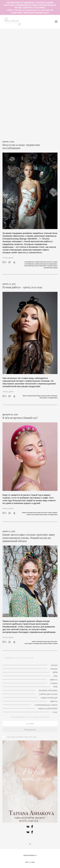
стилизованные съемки (36, 131)
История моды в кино (30, 48)
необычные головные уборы (26, 39)
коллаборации (49, 98)
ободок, (39, 396)
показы (26, 60)
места (53, 39)
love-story (7, 42)
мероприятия (21, 86)
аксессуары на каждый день (15, 89)
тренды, (44, 396)
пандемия (32, 45)
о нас (36, 134)
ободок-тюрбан (21, 92)
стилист (33, 86)
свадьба (9, 77)
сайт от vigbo (30, 862)
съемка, (37, 264)
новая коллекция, (52, 396)
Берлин (44, 39)
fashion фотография (43, 80)
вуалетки (37, 116)
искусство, (43, 262)
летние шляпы (13, 33)
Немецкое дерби (39, 101)
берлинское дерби (25, 104)
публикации (22, 95)
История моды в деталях (39, 63)
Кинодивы (21, 45)
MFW (43, 66)
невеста (19, 77)
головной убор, (48, 268)
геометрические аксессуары (42, 95)
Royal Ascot (33, 66)
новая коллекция (37, 128)
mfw (45, 69)
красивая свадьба (21, 74)
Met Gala (43, 54)
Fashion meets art (42, 107)
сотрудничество (31, 83)
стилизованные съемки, (32, 262)
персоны (47, 116)
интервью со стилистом (41, 92)
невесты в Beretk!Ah (48, 708)
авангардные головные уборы (34, 36)
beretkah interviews (11, 113)
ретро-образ (9, 101)
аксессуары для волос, (32, 266)
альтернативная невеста (13, 125)
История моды (23, 101)
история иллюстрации (34, 51)
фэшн (15, 98)
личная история (46, 45)
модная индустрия (14, 83)
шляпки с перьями (10, 48)
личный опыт (11, 80)
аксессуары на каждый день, (48, 264)
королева (37, 57)
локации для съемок (12, 71)
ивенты (20, 131)
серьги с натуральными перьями (27, 69)
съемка (6, 98)
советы (37, 98)
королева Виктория (44, 77)
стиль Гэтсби (26, 98)
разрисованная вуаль (23, 107)
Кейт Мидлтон (20, 63)
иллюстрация (24, 116)
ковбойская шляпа (41, 122)
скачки (26, 42)
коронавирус (9, 95)
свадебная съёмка (48, 74)
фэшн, (25, 396)
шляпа (27, 71)
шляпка (17, 42)
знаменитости (8, 119)
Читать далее (8, 258)
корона (33, 54)
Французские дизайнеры (32, 113)
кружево (29, 77)
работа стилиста (46, 86)
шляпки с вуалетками (13, 51)
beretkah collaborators (48, 110)
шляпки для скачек (47, 119)
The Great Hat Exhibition (32, 33)
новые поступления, (33, 515)
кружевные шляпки (19, 54)
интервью (43, 89)
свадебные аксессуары (27, 119)
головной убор (38, 42)
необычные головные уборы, (48, 266)
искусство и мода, (52, 262)
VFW (44, 71)
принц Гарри (20, 66)
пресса (30, 125)
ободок (32, 89)
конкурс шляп (42, 104)
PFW (54, 107)
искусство (40, 125)
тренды (36, 71)
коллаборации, (29, 264)
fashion (33, 110)
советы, (50, 513)
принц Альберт (26, 80)
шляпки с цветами (49, 48)
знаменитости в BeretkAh (19, 122)
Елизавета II (37, 60)
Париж (53, 69)
